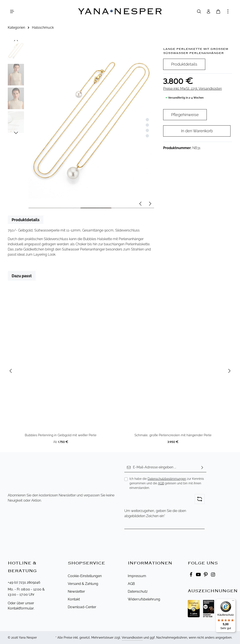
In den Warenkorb (197, 131)
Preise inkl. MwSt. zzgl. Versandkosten (193, 89)
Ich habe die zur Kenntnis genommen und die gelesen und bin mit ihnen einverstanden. (167, 483)
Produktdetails (184, 64)
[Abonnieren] (202, 467)
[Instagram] (213, 576)
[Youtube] (199, 576)
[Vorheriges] (141, 204)
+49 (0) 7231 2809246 (24, 582)
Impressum (137, 576)
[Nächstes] (150, 204)
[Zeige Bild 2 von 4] (147, 125)
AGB (161, 483)
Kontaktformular (21, 608)
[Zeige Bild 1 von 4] (147, 120)
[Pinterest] (206, 576)
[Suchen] (199, 11)
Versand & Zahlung (83, 584)
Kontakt (74, 599)
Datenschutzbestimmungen (167, 479)
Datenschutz (138, 591)
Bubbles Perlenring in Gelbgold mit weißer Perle (61, 435)
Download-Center (82, 607)
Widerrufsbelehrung (144, 599)
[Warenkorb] (218, 11)
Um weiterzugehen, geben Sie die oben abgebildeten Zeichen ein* (155, 513)
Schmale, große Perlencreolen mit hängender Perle (173, 435)
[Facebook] (191, 576)
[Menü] (12, 11)
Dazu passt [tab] (22, 276)
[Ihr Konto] (208, 11)
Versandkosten (132, 638)
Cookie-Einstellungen (85, 576)
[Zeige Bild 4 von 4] (147, 136)
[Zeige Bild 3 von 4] (147, 130)
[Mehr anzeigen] (228, 11)
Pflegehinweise (185, 115)
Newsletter (76, 591)
